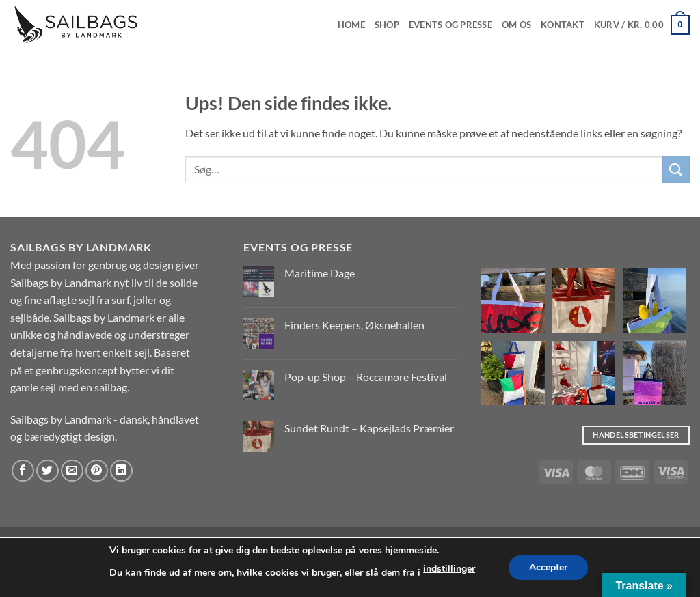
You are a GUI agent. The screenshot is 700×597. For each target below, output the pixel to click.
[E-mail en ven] (72, 471)
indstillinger (449, 569)
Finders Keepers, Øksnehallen (354, 325)
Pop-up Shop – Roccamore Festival (366, 377)
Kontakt (563, 25)
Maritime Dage (320, 273)
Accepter (548, 567)
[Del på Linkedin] (121, 471)
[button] (642, 25)
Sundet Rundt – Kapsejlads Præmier (369, 428)
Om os (516, 25)
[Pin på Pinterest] (97, 471)
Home (351, 25)
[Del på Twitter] (48, 471)
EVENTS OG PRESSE (450, 25)
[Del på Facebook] (23, 471)
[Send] (676, 169)
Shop (387, 25)
